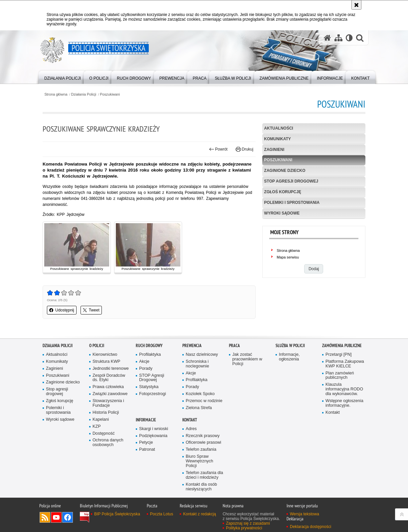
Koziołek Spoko (200, 399)
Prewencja (192, 351)
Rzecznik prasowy (203, 441)
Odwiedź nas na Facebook (68, 523)
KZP (97, 432)
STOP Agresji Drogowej (152, 383)
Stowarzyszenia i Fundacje (108, 409)
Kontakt (333, 418)
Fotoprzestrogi (153, 399)
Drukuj (244, 149)
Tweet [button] (91, 310)
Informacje (146, 425)
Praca (234, 351)
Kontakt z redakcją (200, 519)
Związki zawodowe (110, 399)
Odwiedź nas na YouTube (56, 523)
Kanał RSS (45, 523)
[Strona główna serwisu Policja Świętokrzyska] (327, 38)
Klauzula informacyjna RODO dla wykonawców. (344, 395)
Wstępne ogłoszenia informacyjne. (344, 409)
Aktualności (279, 128)
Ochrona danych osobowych (108, 448)
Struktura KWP (106, 367)
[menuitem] (63, 77)
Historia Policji (106, 418)
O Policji (97, 351)
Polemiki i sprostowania (292, 203)
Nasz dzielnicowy (202, 360)
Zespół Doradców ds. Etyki (109, 383)
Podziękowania (153, 441)
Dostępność (104, 439)
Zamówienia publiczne (342, 351)
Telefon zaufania (201, 455)
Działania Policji (84, 94)
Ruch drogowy (149, 351)
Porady (146, 374)
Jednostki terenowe (111, 374)
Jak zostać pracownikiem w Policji (247, 365)
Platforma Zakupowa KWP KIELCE (345, 369)
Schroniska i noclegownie (197, 369)
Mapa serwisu (288, 257)
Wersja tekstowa (305, 519)
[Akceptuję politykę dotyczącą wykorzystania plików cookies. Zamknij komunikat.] (356, 5)
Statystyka (149, 393)
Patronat (147, 455)
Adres (191, 434)
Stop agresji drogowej (291, 181)
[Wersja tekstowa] (349, 38)
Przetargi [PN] (339, 360)
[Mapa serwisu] (338, 38)
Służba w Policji (290, 351)
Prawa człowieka (108, 393)
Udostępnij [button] (62, 310)
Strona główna (56, 94)
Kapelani (101, 425)
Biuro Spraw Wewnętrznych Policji (200, 467)
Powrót (218, 149)
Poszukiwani (110, 94)
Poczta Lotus (162, 519)
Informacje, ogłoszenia (289, 362)
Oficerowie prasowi (204, 448)
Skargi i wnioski (154, 434)
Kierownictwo (105, 360)
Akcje (144, 367)
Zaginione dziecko (285, 171)
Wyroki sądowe (282, 213)
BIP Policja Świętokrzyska (117, 519)
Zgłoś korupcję (283, 192)
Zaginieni (274, 150)
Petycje (146, 448)
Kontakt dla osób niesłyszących (201, 492)
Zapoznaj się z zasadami (248, 529)
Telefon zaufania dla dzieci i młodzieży (204, 481)
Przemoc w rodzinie (204, 406)
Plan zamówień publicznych (340, 381)
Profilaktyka (150, 360)
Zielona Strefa (199, 413)
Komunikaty (278, 139)
